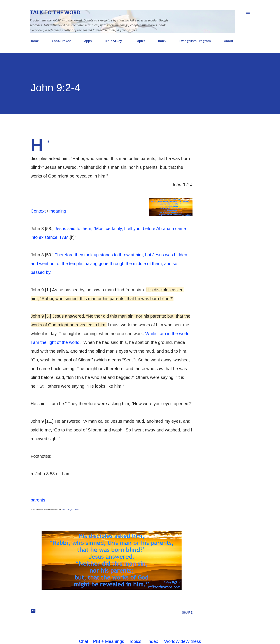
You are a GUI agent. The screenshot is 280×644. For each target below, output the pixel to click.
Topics (140, 41)
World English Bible (70, 510)
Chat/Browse (62, 41)
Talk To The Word (55, 12)
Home (34, 41)
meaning (58, 211)
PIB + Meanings (109, 641)
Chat (84, 641)
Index (162, 41)
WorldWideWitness (183, 641)
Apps (88, 41)
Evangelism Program (195, 41)
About (229, 41)
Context (38, 211)
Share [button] (187, 612)
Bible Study (113, 41)
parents (38, 500)
